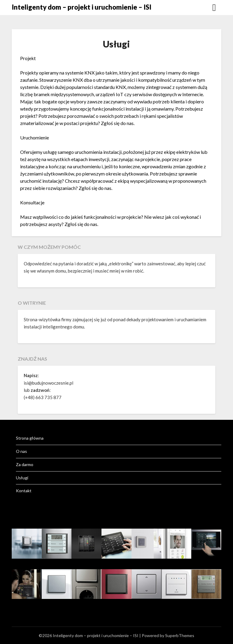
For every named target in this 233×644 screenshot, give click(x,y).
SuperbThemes (180, 635)
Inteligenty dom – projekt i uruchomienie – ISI (82, 7)
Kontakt (24, 491)
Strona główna (30, 438)
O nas (21, 451)
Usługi (22, 478)
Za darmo (25, 464)
